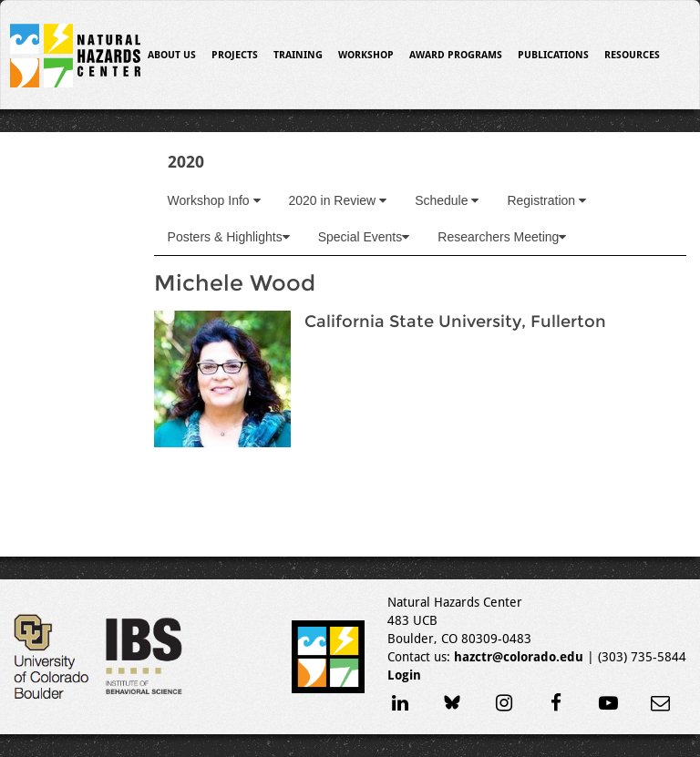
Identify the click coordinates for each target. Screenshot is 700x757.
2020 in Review (338, 200)
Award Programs (456, 55)
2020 (186, 162)
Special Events (364, 237)
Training (298, 55)
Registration (546, 200)
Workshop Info (214, 200)
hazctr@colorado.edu (519, 657)
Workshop (366, 55)
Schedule (447, 200)
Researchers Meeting (502, 237)
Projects (235, 55)
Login (404, 675)
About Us (172, 55)
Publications (553, 55)
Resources (632, 55)
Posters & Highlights (229, 237)
